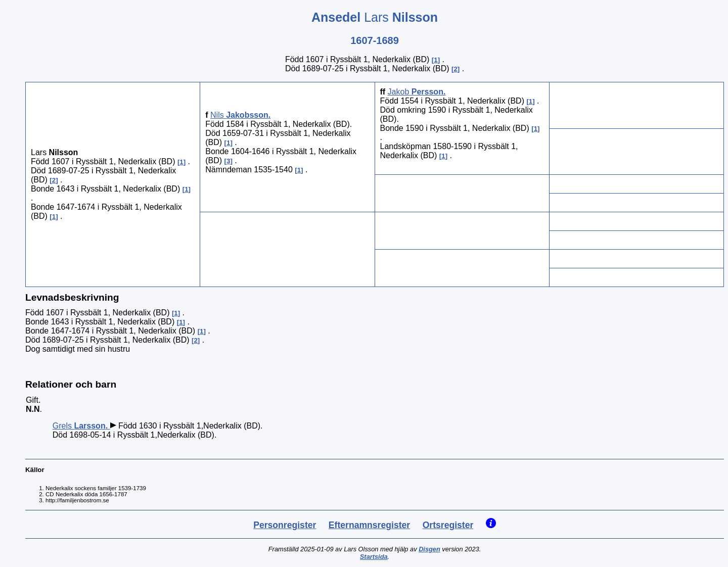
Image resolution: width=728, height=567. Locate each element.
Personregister (285, 525)
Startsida (374, 557)
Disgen (429, 549)
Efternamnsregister (369, 525)
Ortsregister (448, 525)
